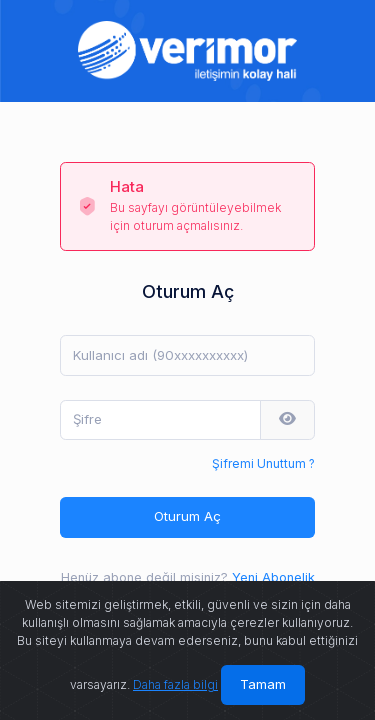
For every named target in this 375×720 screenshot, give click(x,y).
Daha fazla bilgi (175, 684)
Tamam (263, 684)
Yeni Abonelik (273, 577)
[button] (287, 420)
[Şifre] (160, 420)
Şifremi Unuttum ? (263, 463)
